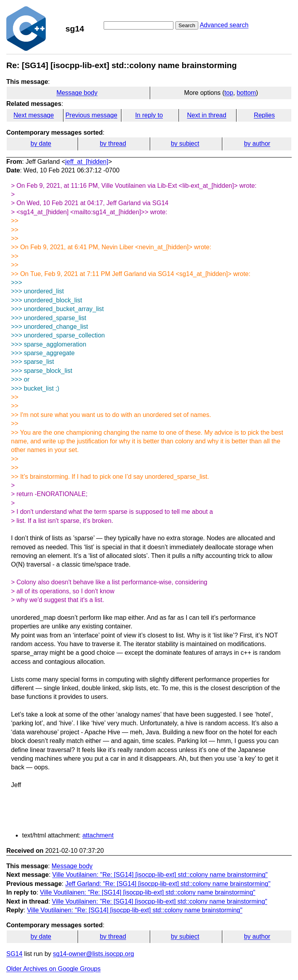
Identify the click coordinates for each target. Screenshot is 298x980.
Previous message (91, 115)
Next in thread (207, 115)
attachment (98, 835)
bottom (246, 93)
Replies (264, 115)
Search (187, 25)
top (229, 93)
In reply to (149, 115)
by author (257, 144)
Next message (34, 115)
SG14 (14, 954)
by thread (113, 144)
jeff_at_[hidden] (87, 162)
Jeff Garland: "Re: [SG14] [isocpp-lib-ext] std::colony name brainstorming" (168, 884)
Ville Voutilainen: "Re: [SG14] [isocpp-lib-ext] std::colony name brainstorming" (160, 875)
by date (41, 144)
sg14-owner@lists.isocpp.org (93, 954)
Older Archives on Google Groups (53, 969)
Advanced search (224, 25)
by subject (185, 144)
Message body (77, 93)
